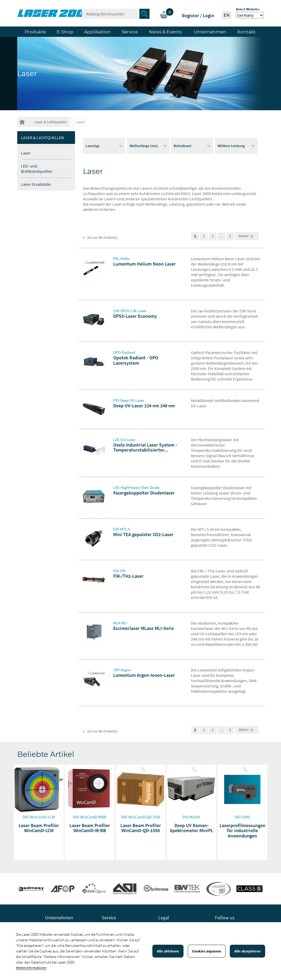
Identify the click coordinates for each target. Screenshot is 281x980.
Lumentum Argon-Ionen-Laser (144, 675)
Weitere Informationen (31, 968)
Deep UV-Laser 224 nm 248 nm (144, 406)
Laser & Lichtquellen (42, 138)
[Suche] (116, 14)
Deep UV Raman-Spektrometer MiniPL (191, 828)
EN (227, 15)
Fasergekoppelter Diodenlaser (144, 493)
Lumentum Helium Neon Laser (144, 264)
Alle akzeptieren (247, 951)
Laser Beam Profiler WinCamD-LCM (39, 828)
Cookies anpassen (207, 951)
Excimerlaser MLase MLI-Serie (144, 628)
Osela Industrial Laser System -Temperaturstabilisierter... (145, 447)
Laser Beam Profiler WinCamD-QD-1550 (141, 828)
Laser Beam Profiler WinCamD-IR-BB (90, 828)
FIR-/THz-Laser (128, 576)
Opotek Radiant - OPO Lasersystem (136, 360)
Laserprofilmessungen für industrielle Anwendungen (242, 831)
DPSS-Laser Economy (135, 316)
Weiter (247, 236)
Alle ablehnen (168, 951)
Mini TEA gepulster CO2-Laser (143, 534)
